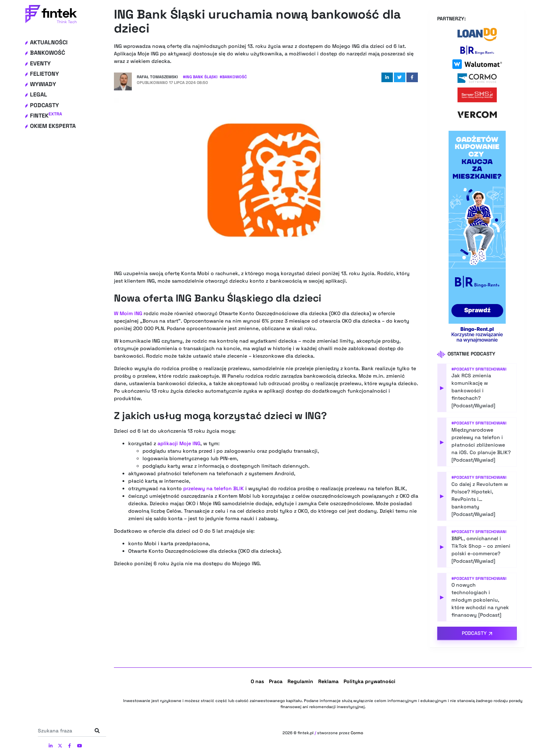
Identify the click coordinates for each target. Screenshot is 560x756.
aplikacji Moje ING (179, 443)
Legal (39, 94)
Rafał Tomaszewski (157, 77)
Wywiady (43, 84)
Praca (276, 681)
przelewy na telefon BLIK (214, 488)
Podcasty (44, 105)
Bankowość (47, 53)
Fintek (46, 116)
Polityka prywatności (369, 681)
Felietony (44, 74)
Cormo (357, 733)
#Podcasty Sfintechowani (479, 369)
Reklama (328, 681)
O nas (257, 681)
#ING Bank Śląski (200, 77)
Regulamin (300, 681)
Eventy (40, 63)
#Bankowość (233, 77)
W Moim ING (128, 313)
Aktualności (49, 42)
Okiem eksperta (53, 126)
